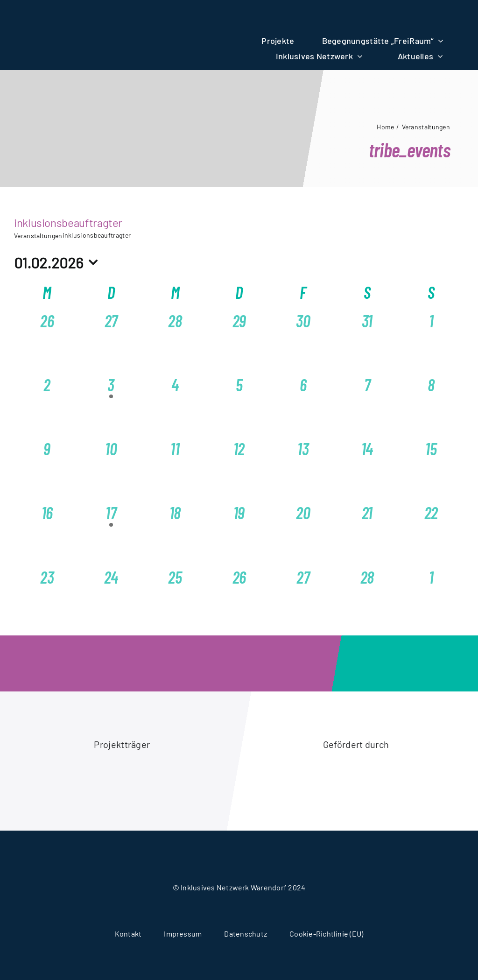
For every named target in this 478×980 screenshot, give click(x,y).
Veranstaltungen (38, 236)
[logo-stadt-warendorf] (181, 778)
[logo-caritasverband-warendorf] (63, 768)
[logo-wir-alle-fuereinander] (122, 15)
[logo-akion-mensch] (297, 766)
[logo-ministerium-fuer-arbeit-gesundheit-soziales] (415, 778)
